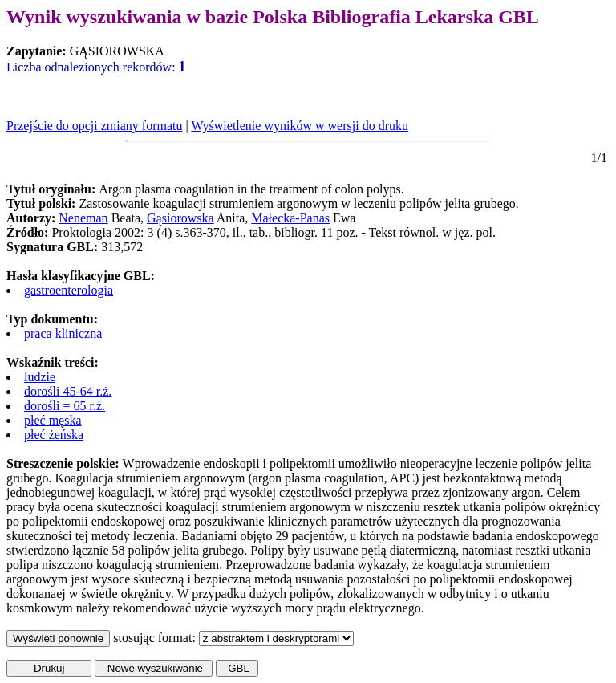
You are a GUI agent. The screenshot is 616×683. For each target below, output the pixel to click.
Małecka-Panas (290, 218)
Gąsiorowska (180, 218)
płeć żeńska (54, 435)
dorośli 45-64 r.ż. (68, 391)
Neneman (83, 218)
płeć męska (53, 420)
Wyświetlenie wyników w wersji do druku (300, 126)
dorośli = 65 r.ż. (65, 406)
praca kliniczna (63, 333)
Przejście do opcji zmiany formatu (94, 126)
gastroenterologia (69, 290)
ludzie (40, 377)
